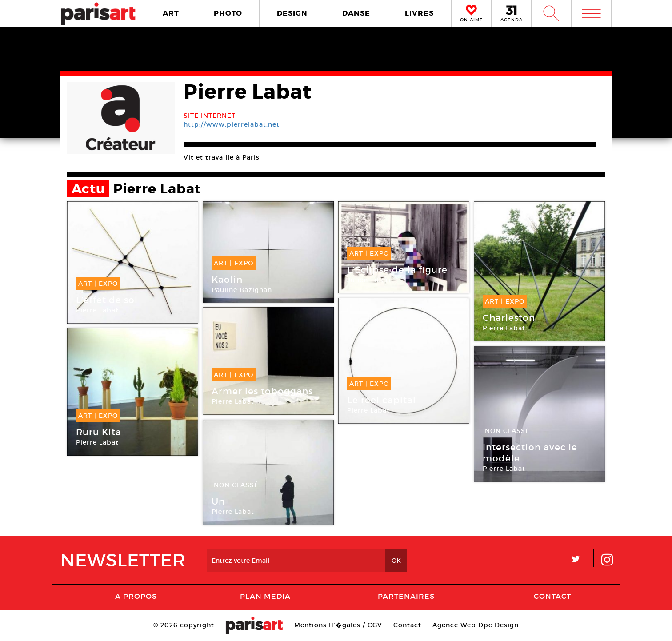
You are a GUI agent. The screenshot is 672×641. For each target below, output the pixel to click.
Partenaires (406, 596)
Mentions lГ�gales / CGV (338, 625)
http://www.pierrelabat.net (232, 124)
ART (171, 13)
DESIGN (292, 13)
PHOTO (228, 13)
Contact (552, 596)
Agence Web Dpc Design (476, 625)
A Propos (136, 596)
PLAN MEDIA (265, 596)
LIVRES (419, 13)
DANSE (356, 13)
